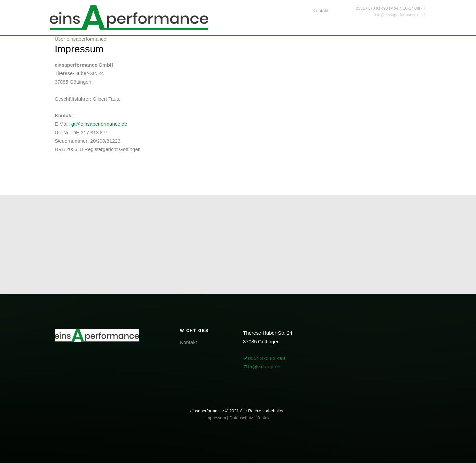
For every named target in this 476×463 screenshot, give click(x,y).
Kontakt (320, 11)
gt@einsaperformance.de (99, 124)
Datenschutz (241, 418)
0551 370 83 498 (264, 358)
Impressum (216, 418)
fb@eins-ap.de (262, 367)
